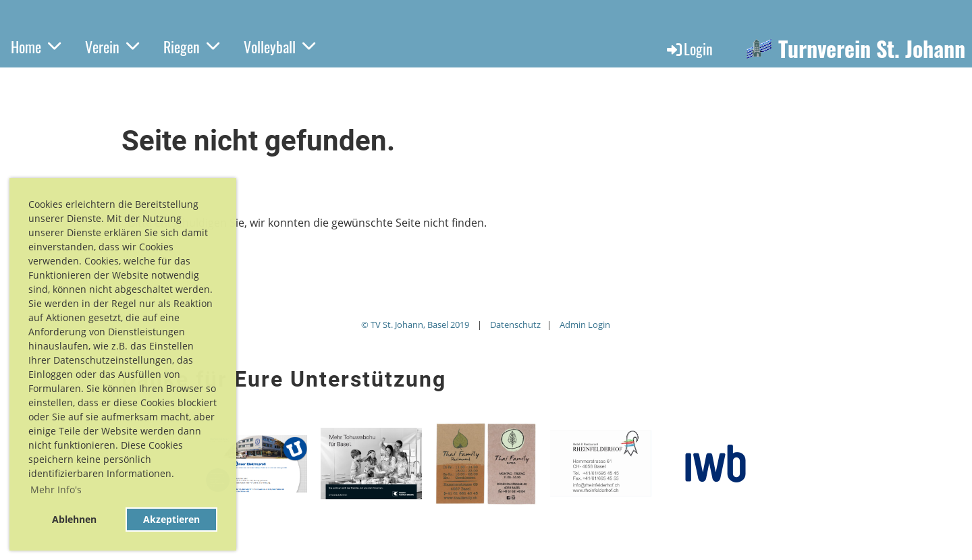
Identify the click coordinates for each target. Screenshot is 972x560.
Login (689, 49)
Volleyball (279, 47)
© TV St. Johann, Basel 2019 (415, 325)
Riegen (191, 47)
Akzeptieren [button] (171, 519)
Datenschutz (515, 325)
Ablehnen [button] (74, 519)
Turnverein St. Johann (872, 49)
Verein (112, 47)
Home (36, 47)
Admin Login (585, 325)
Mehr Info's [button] (56, 489)
